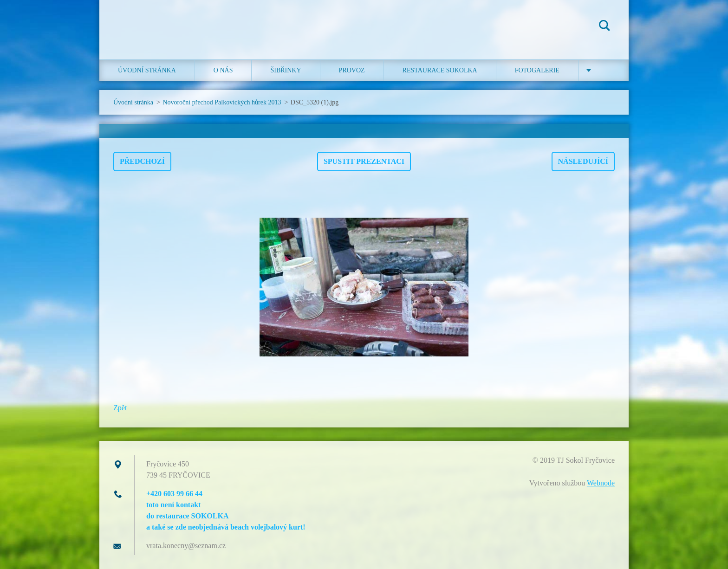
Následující (583, 161)
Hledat (604, 27)
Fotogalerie (537, 70)
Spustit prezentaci (364, 161)
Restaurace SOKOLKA (440, 70)
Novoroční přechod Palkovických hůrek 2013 (222, 102)
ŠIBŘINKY (286, 70)
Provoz (352, 70)
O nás (223, 70)
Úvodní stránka (147, 70)
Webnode (601, 483)
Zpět (120, 408)
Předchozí (142, 161)
